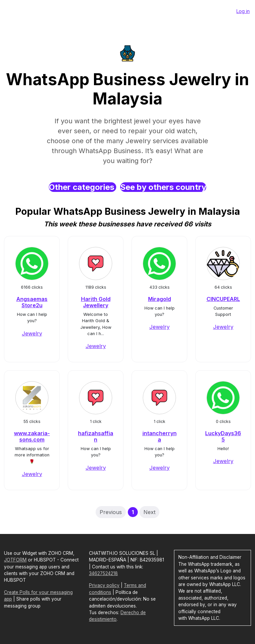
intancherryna (160, 436)
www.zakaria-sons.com (32, 436)
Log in (243, 11)
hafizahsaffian (96, 436)
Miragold (160, 299)
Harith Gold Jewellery (96, 302)
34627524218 (103, 573)
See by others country (163, 187)
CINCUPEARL (223, 299)
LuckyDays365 (223, 436)
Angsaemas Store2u (32, 302)
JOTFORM (15, 560)
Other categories (83, 187)
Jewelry (32, 333)
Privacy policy (104, 585)
